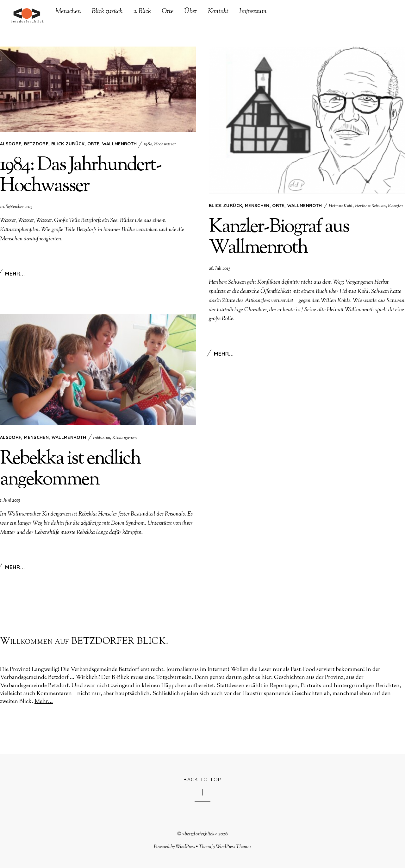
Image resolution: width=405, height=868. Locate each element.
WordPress (185, 847)
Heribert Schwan (371, 206)
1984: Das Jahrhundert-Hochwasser (81, 176)
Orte (168, 12)
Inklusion (102, 438)
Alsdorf (11, 144)
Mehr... (15, 274)
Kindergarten (125, 438)
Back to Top (202, 779)
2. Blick (142, 12)
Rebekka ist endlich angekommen (70, 470)
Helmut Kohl (341, 206)
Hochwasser (165, 145)
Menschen (68, 12)
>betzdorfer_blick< (200, 834)
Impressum (253, 12)
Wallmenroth (120, 144)
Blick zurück (107, 12)
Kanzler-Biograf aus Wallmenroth (279, 238)
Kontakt (218, 12)
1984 (148, 145)
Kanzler (395, 206)
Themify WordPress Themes (225, 847)
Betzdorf (36, 144)
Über (191, 12)
